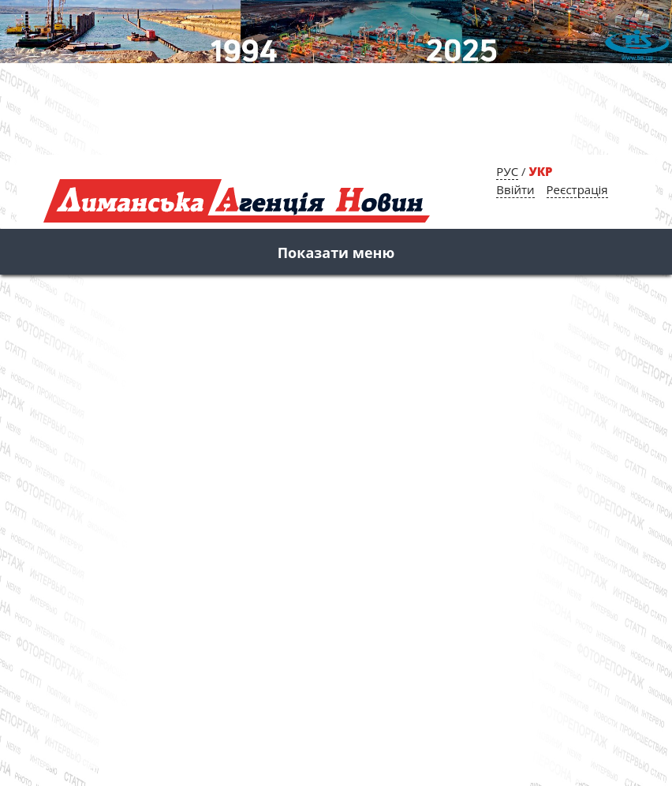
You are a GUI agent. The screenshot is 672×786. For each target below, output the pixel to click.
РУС (507, 171)
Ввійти (515, 189)
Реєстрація (577, 189)
